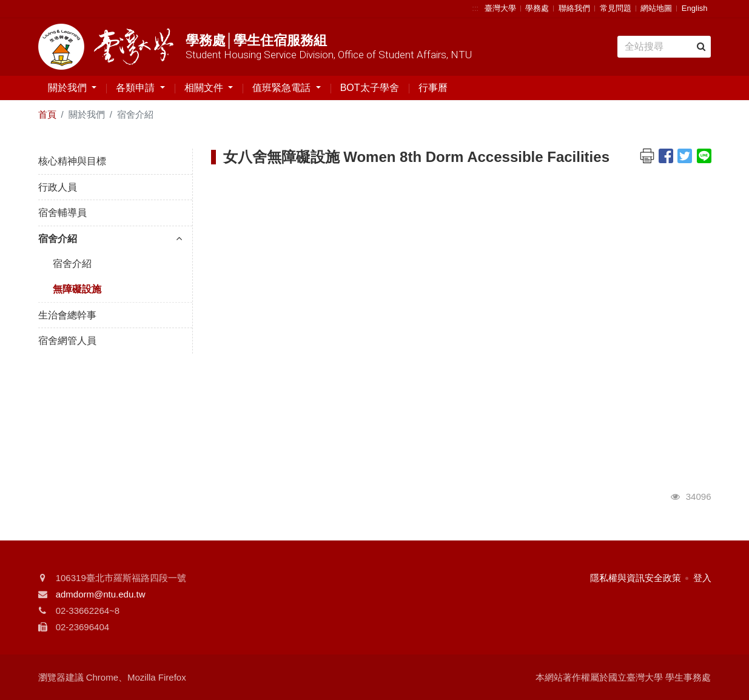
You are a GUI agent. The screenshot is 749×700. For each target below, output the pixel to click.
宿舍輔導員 (62, 213)
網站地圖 (656, 8)
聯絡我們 (574, 8)
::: (475, 8)
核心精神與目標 (72, 161)
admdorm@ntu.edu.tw (101, 594)
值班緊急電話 (283, 88)
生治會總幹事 (67, 315)
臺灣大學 (500, 8)
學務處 (537, 8)
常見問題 (616, 8)
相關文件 (205, 88)
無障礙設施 (77, 289)
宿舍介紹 (110, 239)
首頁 (47, 114)
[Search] (664, 47)
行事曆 (433, 88)
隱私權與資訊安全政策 (636, 578)
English (695, 8)
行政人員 (58, 187)
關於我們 (69, 88)
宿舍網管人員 (67, 341)
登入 (702, 578)
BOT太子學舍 (370, 88)
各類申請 (136, 88)
